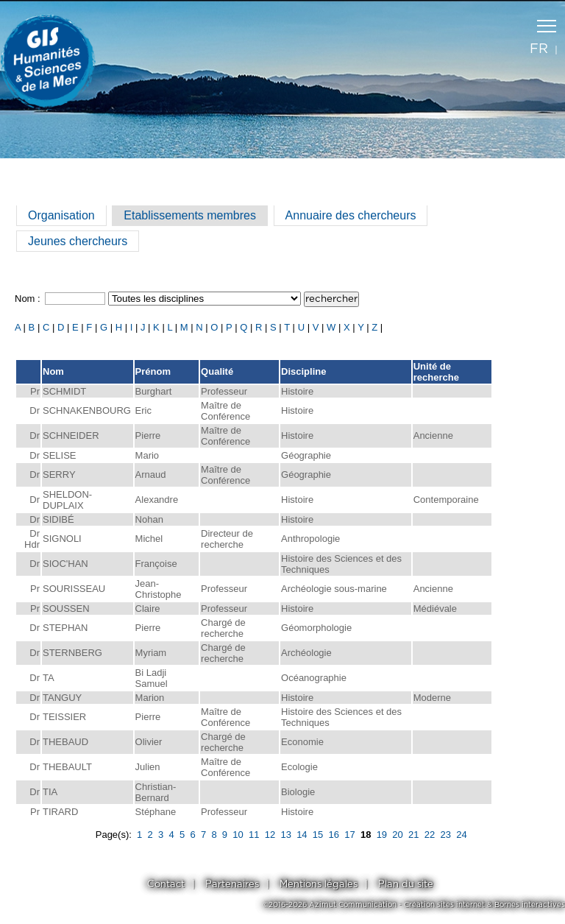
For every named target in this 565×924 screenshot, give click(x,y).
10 (238, 835)
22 (430, 835)
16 (334, 835)
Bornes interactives (530, 905)
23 (445, 835)
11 (254, 835)
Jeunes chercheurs (78, 241)
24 (461, 835)
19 (382, 835)
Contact (166, 885)
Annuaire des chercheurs (351, 215)
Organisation (61, 215)
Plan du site (406, 885)
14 (302, 835)
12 (270, 835)
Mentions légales (319, 885)
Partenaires (232, 885)
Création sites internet (444, 905)
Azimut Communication (353, 905)
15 (318, 835)
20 (397, 835)
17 (349, 835)
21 (413, 835)
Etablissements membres (190, 215)
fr (539, 49)
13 (285, 835)
